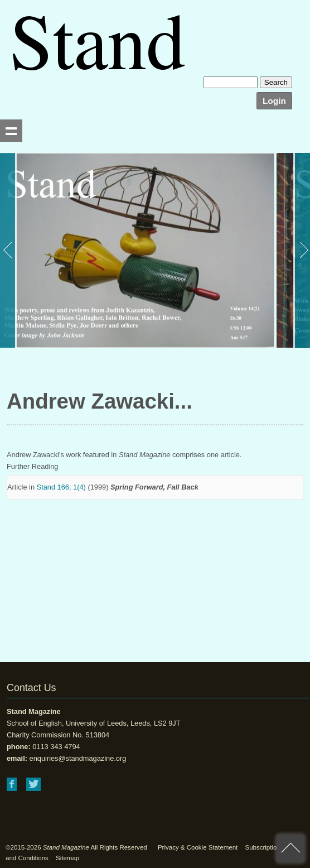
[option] (137, 250)
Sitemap (67, 858)
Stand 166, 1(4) (61, 487)
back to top (290, 848)
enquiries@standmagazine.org (78, 758)
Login (274, 101)
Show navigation (11, 131)
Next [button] (302, 250)
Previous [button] (8, 250)
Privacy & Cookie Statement (198, 847)
